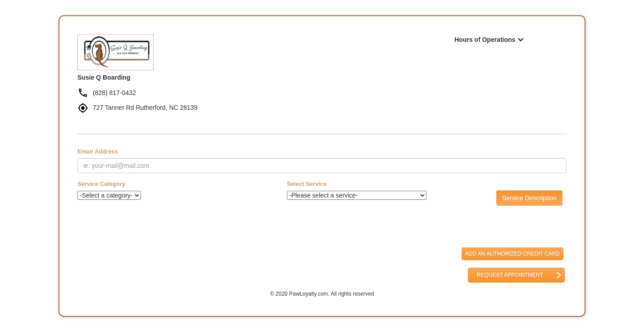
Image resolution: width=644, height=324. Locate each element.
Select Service (307, 184)
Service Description (529, 198)
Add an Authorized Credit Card (512, 254)
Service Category (101, 184)
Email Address (98, 151)
